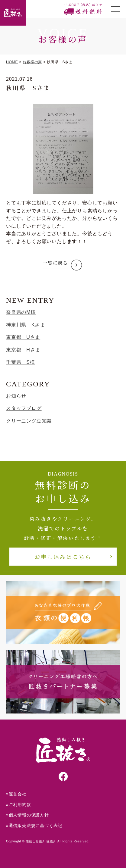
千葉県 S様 (20, 362)
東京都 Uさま (23, 337)
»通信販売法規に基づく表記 (34, 826)
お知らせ (16, 396)
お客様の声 (32, 62)
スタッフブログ (24, 408)
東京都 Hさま (23, 350)
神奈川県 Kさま (26, 325)
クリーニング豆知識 (29, 421)
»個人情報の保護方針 (27, 815)
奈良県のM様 (21, 312)
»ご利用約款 (19, 804)
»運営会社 (16, 794)
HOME (12, 62)
